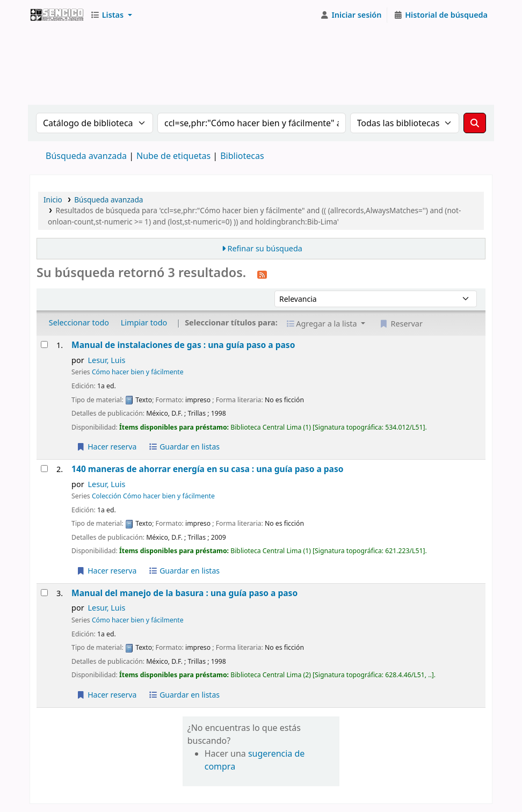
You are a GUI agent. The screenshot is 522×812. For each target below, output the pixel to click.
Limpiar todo (144, 322)
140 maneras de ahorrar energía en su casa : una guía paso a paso (207, 469)
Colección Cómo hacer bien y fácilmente (153, 496)
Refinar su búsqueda (265, 248)
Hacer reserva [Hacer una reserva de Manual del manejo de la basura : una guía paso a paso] (106, 695)
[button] (111, 15)
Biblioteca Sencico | (57, 15)
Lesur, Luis (107, 360)
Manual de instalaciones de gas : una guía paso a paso (183, 345)
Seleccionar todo (79, 322)
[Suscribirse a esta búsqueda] (262, 274)
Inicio (53, 200)
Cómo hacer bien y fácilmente (138, 372)
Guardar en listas (184, 447)
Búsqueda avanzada (86, 156)
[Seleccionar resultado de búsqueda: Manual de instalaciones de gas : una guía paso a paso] (44, 345)
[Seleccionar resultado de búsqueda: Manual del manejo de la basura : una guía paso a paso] (44, 593)
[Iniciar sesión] (351, 15)
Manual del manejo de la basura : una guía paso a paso (184, 593)
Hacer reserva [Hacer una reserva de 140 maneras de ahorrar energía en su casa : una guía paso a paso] (106, 571)
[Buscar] (475, 123)
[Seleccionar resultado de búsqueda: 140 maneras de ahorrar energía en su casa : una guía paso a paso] (44, 469)
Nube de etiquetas (173, 156)
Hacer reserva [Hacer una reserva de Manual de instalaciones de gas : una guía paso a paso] (106, 447)
